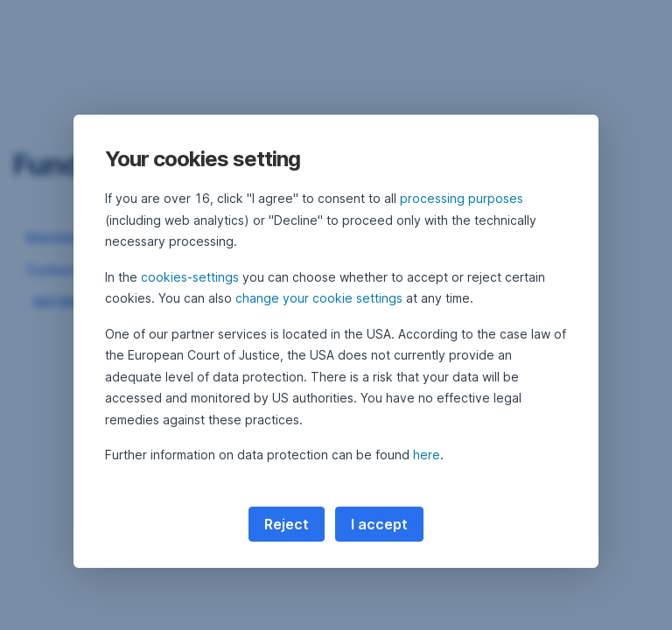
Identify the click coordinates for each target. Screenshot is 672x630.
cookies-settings (190, 277)
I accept (379, 524)
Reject (287, 524)
